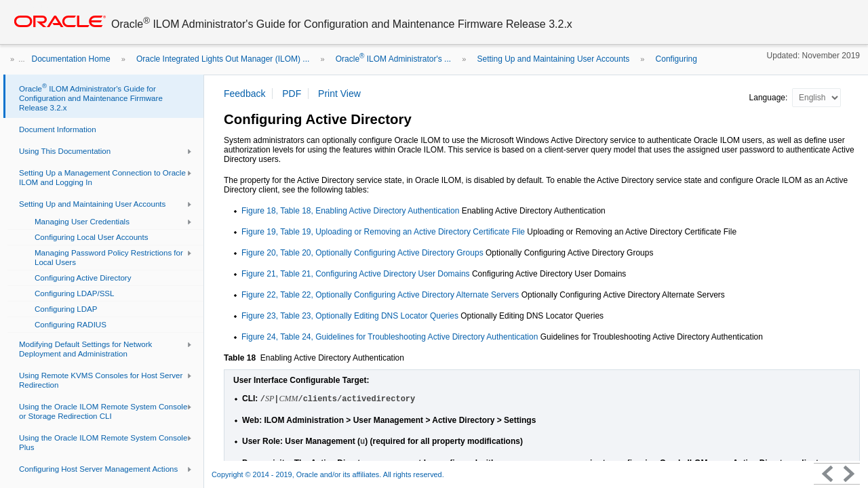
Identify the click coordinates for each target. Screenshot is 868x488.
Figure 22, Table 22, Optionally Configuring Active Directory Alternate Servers (380, 295)
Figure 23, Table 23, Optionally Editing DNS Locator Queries (350, 316)
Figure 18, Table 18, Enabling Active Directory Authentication (352, 211)
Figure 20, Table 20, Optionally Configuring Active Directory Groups (362, 253)
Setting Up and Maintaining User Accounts (553, 59)
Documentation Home (71, 59)
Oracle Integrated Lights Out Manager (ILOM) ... (223, 59)
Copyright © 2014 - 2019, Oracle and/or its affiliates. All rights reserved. (328, 474)
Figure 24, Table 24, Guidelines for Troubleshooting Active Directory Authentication (390, 337)
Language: (770, 98)
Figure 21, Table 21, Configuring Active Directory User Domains (356, 274)
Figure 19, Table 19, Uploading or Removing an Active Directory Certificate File (383, 232)
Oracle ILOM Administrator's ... (393, 59)
